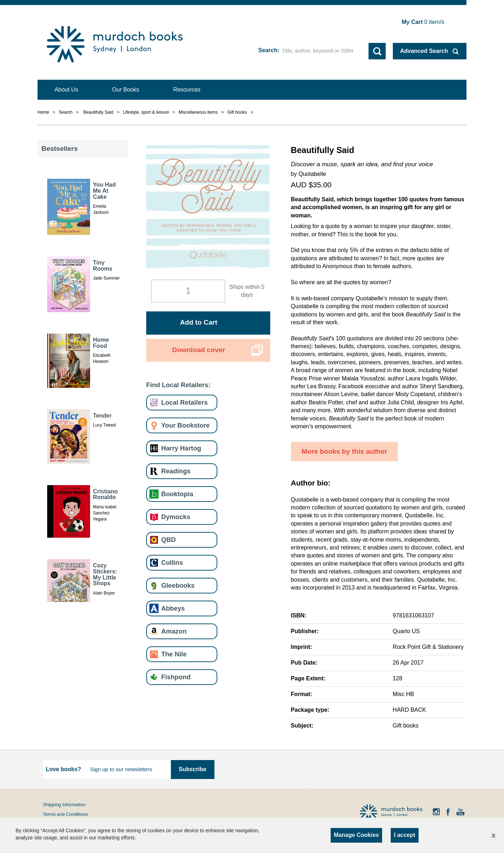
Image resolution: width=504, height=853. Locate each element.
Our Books (126, 90)
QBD (169, 540)
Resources (187, 90)
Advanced (424, 51)
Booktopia (177, 494)
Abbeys (173, 608)
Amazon (174, 631)
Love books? (63, 769)
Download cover (199, 350)
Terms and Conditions (65, 814)
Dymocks (176, 517)
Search (268, 50)
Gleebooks (178, 585)
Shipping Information (64, 805)
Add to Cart (198, 322)
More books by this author (345, 451)
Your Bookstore (186, 425)
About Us (66, 90)
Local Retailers (184, 402)
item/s (423, 22)
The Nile (174, 654)
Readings (176, 471)
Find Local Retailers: (178, 385)
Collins (172, 563)
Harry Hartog (181, 448)
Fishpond (176, 677)
